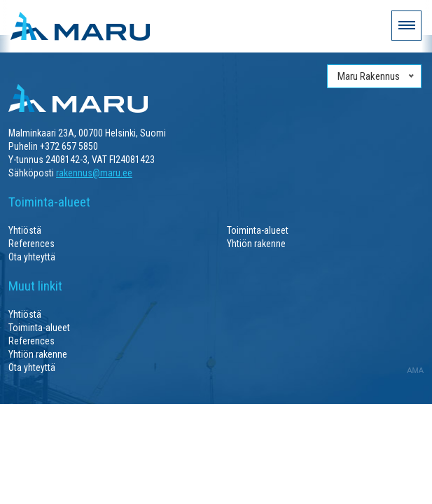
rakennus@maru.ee (94, 173)
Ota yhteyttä (32, 257)
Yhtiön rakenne (256, 244)
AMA (415, 370)
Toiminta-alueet (258, 230)
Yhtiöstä (25, 230)
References (32, 244)
